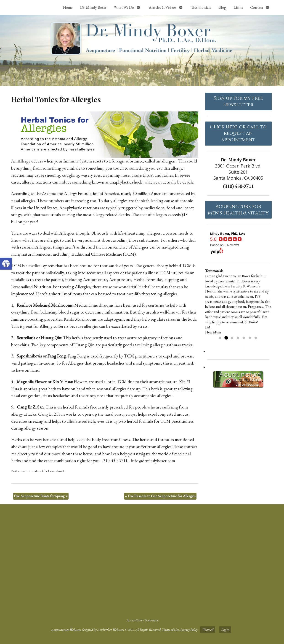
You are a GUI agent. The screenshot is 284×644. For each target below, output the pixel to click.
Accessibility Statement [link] (142, 620)
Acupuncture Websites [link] (66, 629)
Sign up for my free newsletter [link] (238, 102)
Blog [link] (222, 7)
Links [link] (238, 7)
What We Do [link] (124, 7)
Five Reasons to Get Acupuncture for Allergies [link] (160, 496)
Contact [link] (257, 7)
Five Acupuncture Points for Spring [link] (41, 496)
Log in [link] (225, 629)
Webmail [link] (208, 629)
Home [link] (68, 7)
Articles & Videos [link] (163, 7)
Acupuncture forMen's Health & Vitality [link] (238, 210)
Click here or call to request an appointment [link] (238, 133)
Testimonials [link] (201, 7)
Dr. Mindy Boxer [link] (93, 7)
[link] (6, 264)
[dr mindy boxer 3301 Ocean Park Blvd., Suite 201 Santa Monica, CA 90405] (142, 559)
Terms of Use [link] (170, 629)
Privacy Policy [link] (189, 629)
